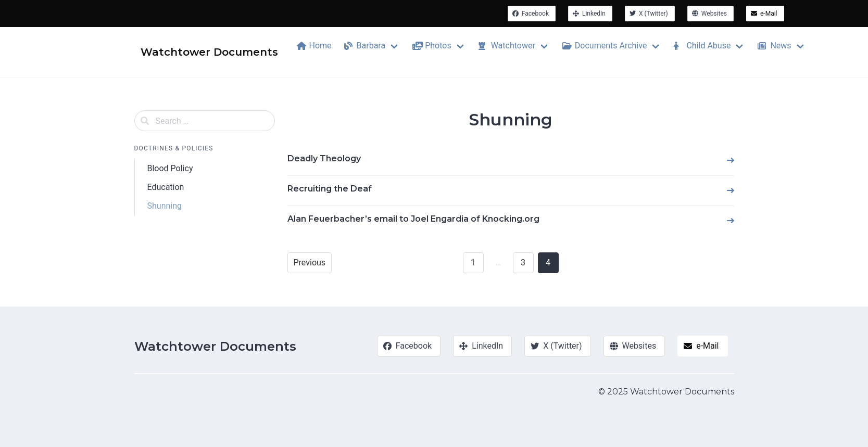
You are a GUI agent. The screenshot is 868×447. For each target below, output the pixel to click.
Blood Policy (170, 168)
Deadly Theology (324, 158)
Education (166, 187)
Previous (310, 263)
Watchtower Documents (215, 346)
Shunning (165, 206)
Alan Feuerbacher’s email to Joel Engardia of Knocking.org (413, 219)
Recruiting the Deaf (330, 189)
